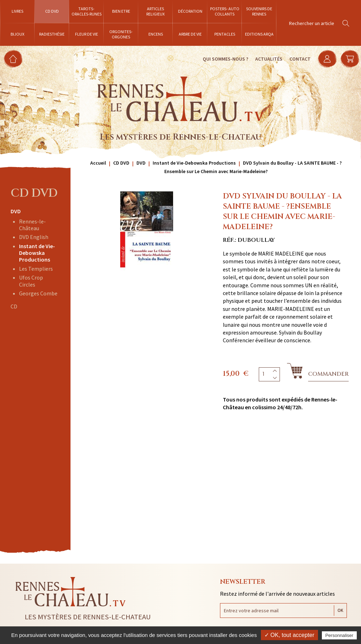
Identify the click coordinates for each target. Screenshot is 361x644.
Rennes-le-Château (32, 225)
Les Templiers (36, 269)
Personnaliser (339, 635)
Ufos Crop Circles (31, 281)
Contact (300, 59)
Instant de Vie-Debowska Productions (37, 253)
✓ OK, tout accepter (289, 635)
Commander (328, 374)
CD (14, 306)
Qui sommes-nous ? (225, 59)
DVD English (34, 237)
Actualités (269, 59)
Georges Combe (38, 293)
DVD (16, 211)
